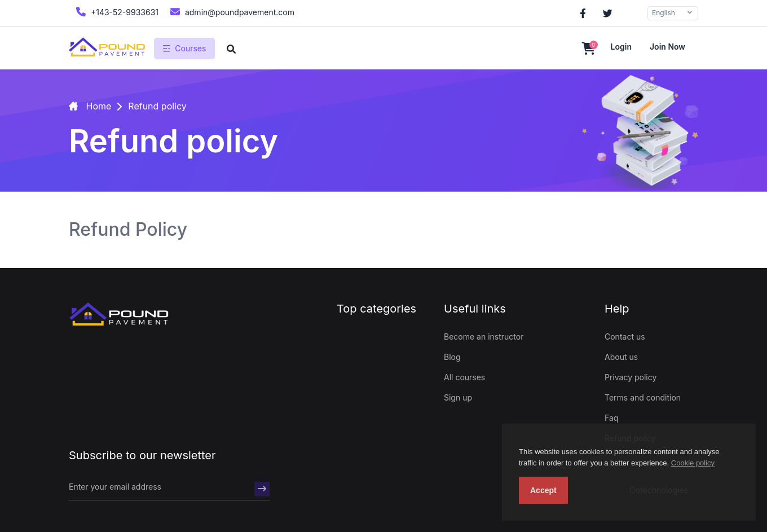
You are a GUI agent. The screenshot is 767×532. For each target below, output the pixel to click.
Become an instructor (484, 337)
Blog (452, 357)
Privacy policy (631, 377)
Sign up (458, 397)
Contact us (625, 337)
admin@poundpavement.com (231, 12)
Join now (667, 47)
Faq (611, 418)
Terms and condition (643, 397)
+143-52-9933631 (116, 12)
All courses (464, 377)
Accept (543, 490)
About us (621, 357)
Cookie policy (693, 463)
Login (621, 47)
